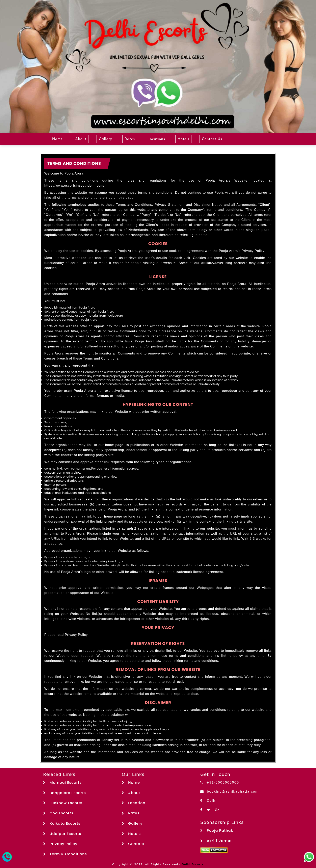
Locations (156, 139)
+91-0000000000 (220, 782)
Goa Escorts (58, 813)
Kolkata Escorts (62, 823)
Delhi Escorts (193, 864)
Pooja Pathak (217, 830)
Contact (133, 844)
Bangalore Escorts (64, 793)
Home (58, 139)
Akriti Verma (216, 841)
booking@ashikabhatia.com (230, 792)
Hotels (183, 139)
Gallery (105, 139)
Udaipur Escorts (62, 834)
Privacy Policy (60, 844)
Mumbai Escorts (62, 782)
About (81, 139)
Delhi (208, 801)
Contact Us (212, 139)
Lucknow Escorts (63, 803)
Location (134, 803)
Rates (130, 139)
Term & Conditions (65, 854)
